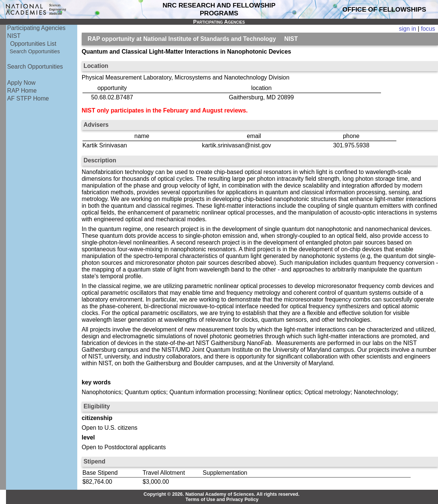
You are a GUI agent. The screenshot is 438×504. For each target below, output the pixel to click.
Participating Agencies (36, 28)
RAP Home (22, 91)
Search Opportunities (35, 51)
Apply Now (21, 83)
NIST (14, 36)
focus (428, 29)
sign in (408, 29)
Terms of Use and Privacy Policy (222, 499)
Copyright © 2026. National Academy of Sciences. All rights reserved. (222, 494)
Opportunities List (33, 44)
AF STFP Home (28, 98)
